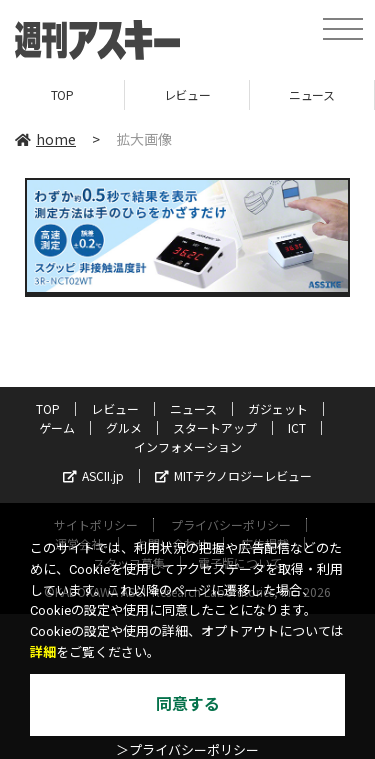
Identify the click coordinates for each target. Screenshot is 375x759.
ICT (297, 427)
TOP (62, 94)
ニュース (311, 94)
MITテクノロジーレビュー (233, 475)
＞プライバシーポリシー (187, 750)
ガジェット (278, 408)
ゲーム (57, 427)
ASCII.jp (93, 475)
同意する (188, 704)
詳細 (43, 652)
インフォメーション (188, 446)
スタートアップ (215, 427)
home (45, 139)
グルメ (124, 427)
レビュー (187, 94)
